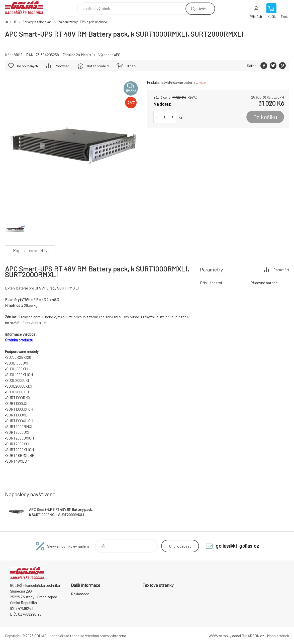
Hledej (202, 9)
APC (117, 55)
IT (15, 22)
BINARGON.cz (253, 636)
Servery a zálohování (37, 22)
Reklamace (80, 594)
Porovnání (62, 66)
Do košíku (265, 117)
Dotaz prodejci (98, 66)
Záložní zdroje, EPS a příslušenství (83, 22)
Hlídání (131, 66)
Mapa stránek (278, 636)
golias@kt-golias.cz (237, 546)
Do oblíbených (27, 66)
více (203, 82)
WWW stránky (220, 636)
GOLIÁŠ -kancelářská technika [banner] (27, 7)
